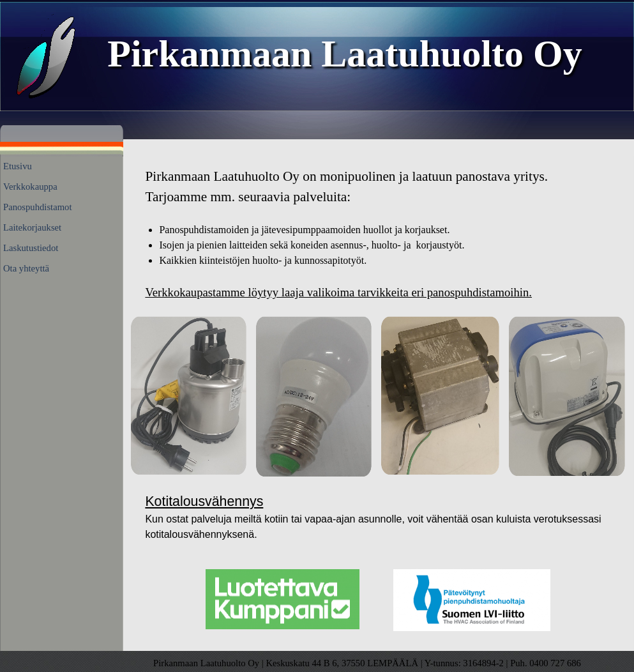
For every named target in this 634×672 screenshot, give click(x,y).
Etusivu (18, 166)
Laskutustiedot (31, 248)
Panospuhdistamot (37, 207)
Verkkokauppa (30, 187)
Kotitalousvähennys (204, 501)
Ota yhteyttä (26, 268)
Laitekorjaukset (32, 227)
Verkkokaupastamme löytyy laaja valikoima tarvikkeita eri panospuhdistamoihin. (338, 292)
